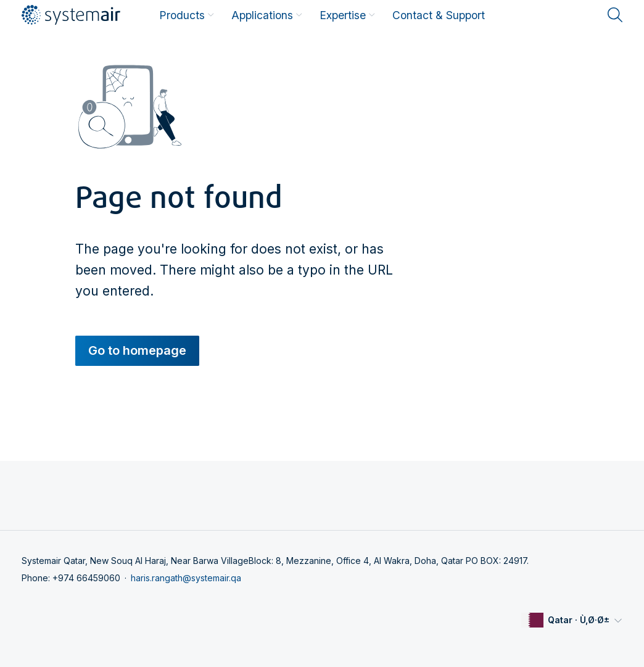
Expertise (347, 15)
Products (187, 15)
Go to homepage (137, 350)
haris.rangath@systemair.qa (186, 578)
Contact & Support (439, 15)
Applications (267, 15)
